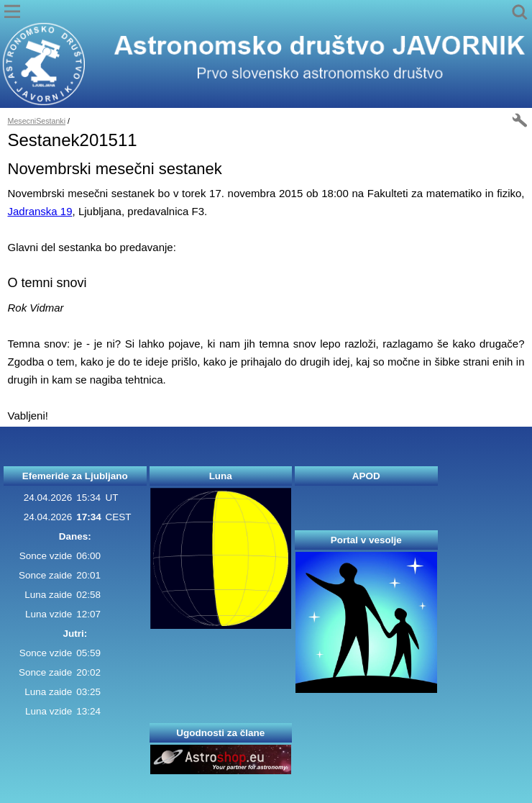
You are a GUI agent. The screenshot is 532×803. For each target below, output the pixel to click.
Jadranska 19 (40, 211)
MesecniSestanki (37, 121)
